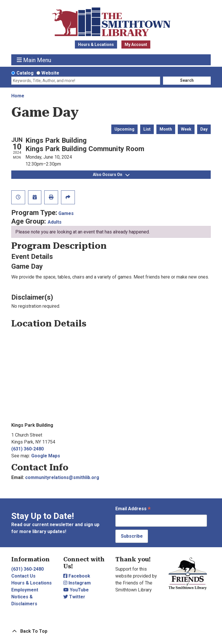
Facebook (77, 576)
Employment (25, 590)
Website (50, 73)
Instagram (77, 583)
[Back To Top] (111, 631)
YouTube (76, 590)
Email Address (133, 509)
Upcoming (124, 129)
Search (187, 80)
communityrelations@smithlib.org (62, 477)
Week (186, 129)
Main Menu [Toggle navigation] (34, 60)
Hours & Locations (96, 44)
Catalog (25, 73)
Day (204, 129)
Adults (55, 222)
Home (18, 96)
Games (66, 213)
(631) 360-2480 (27, 449)
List (147, 129)
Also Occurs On (111, 175)
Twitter (74, 597)
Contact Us (23, 576)
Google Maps (46, 456)
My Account (136, 44)
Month (166, 129)
